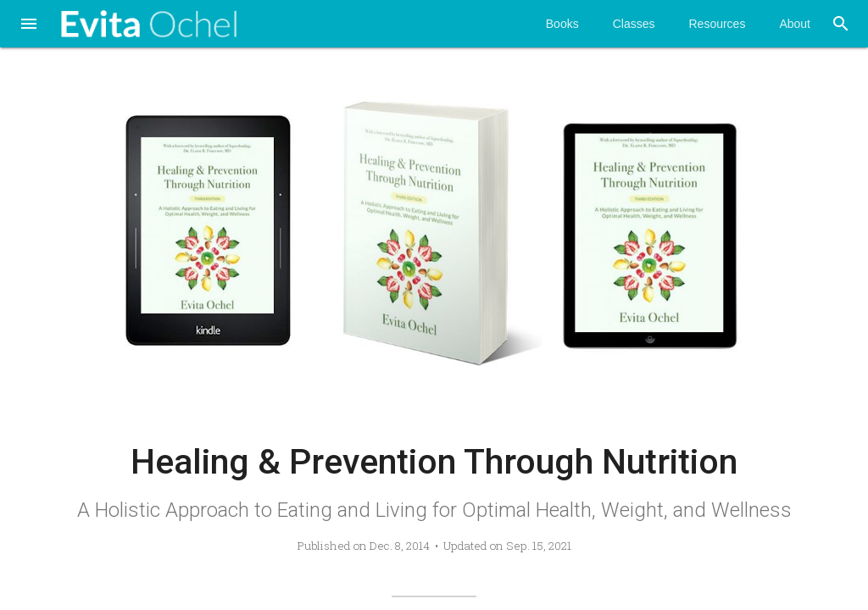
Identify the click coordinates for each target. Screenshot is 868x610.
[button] (29, 25)
